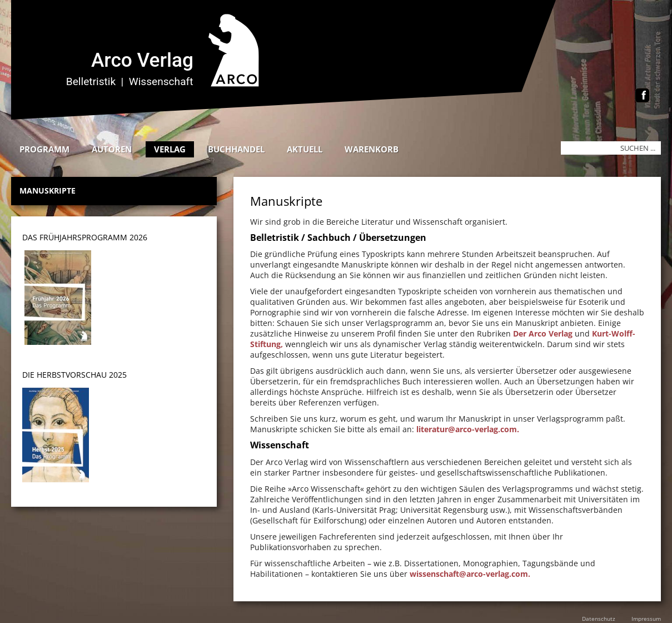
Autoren (112, 149)
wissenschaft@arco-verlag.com (469, 574)
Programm (44, 149)
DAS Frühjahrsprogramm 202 (83, 237)
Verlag (170, 149)
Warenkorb (372, 149)
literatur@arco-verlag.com (467, 429)
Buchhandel (236, 149)
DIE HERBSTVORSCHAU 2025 (74, 375)
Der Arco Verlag (543, 333)
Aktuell (305, 149)
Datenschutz (599, 619)
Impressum (646, 619)
